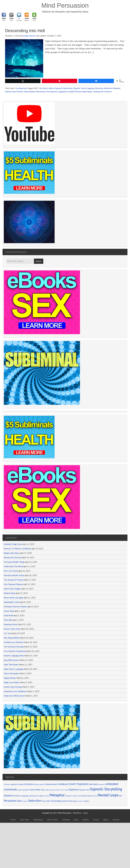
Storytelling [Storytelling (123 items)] (56, 801)
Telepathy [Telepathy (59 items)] (86, 801)
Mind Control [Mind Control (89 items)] (87, 796)
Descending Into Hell (25, 31)
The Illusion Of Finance (14, 580)
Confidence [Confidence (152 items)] (63, 784)
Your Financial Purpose (13, 584)
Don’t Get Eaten (11, 571)
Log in (86, 813)
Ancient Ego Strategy (13, 687)
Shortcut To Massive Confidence (17, 549)
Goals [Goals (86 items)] (43, 790)
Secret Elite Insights (12, 589)
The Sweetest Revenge (14, 647)
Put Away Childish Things (14, 562)
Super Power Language (14, 669)
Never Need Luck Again (14, 598)
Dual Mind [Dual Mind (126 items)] (93, 784)
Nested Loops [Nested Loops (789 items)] (108, 795)
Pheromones (41, 92)
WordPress (77, 813)
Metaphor (116, 88)
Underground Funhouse (102, 92)
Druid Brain (8, 615)
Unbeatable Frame (12, 602)
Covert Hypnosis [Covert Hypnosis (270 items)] (78, 784)
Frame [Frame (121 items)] (32, 790)
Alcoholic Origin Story (13, 544)
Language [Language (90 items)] (25, 796)
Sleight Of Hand (75, 92)
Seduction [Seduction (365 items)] (35, 801)
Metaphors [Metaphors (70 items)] (69, 796)
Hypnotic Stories (80, 88)
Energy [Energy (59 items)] (19, 790)
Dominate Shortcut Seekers (16, 606)
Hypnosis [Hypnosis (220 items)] (74, 789)
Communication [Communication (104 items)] (51, 784)
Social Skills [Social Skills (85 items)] (46, 801)
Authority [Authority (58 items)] (37, 784)
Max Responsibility (12, 638)
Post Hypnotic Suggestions (57, 92)
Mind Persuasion (65, 5)
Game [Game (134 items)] (38, 790)
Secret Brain (9, 611)
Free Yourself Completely (15, 651)
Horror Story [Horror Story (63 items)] (64, 790)
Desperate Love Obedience (15, 691)
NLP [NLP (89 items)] (121, 796)
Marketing (99, 88)
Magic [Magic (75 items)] (42, 796)
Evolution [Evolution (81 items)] (25, 790)
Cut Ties (7, 633)
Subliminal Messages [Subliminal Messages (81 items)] (69, 801)
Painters (20, 92)
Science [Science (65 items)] (25, 801)
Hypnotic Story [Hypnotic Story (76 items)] (84, 790)
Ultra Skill (8, 620)
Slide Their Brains (11, 664)
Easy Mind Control (11, 660)
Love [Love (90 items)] (37, 796)
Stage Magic (87, 92)
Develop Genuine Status (14, 575)
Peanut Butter (29, 92)
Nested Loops (10, 92)
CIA (40, 88)
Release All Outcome (13, 557)
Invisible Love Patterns (14, 642)
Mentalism (108, 88)
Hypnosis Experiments (64, 88)
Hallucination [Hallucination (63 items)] (50, 790)
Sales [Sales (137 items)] (19, 801)
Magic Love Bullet (12, 682)
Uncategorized (21, 88)
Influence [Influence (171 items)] (8, 795)
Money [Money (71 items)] (95, 796)
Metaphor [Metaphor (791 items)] (57, 795)
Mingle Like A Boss (12, 553)
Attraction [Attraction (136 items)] (29, 784)
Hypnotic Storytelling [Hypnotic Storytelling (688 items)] (106, 789)
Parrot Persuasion (11, 673)
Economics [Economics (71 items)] (101, 784)
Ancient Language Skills (14, 656)
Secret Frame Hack (12, 629)
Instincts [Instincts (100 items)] (17, 796)
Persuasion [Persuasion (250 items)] (10, 801)
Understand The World (13, 566)
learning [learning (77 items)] (32, 796)
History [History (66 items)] (57, 790)
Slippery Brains (10, 678)
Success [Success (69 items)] (80, 801)
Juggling (91, 88)
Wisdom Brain (10, 593)
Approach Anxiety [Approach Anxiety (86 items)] (17, 784)
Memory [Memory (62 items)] (47, 796)
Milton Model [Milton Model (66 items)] (78, 796)
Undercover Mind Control (14, 696)
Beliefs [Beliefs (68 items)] (42, 784)
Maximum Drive (10, 624)
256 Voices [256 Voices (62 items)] (7, 784)
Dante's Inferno (48, 88)
